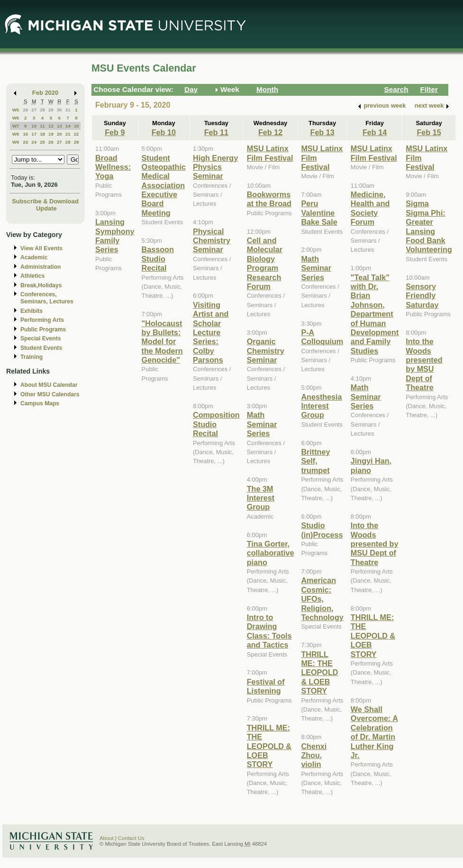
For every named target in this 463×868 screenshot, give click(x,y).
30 (59, 110)
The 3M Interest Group (261, 498)
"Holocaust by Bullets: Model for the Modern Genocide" (162, 342)
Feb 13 (322, 132)
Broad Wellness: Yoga (113, 167)
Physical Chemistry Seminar (212, 241)
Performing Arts (42, 320)
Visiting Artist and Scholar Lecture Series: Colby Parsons (211, 332)
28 (42, 110)
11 (42, 126)
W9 (16, 142)
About (107, 838)
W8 (16, 134)
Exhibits (32, 311)
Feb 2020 (45, 93)
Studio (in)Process (322, 530)
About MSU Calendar (49, 385)
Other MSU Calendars (50, 394)
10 (34, 126)
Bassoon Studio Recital (158, 259)
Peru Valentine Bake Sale (319, 213)
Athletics (32, 276)
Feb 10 (164, 132)
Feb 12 (270, 132)
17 (34, 134)
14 (68, 126)
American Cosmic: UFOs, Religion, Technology (322, 599)
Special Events (41, 338)
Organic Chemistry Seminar (266, 351)
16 (25, 134)
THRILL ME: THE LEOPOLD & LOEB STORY (269, 746)
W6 (16, 118)
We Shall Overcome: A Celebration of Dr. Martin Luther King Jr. (374, 732)
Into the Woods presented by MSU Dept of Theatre (375, 544)
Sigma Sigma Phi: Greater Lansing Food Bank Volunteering (429, 226)
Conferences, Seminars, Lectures (47, 298)
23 (25, 142)
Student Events (41, 348)
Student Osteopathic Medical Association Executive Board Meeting (164, 185)
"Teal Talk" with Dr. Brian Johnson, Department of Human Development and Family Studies (375, 314)
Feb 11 (216, 132)
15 (77, 126)
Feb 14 (375, 132)
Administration (41, 267)
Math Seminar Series (262, 424)
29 (51, 110)
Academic (34, 257)
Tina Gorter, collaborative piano (271, 553)
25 (42, 142)
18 (42, 134)
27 (34, 110)
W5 (16, 110)
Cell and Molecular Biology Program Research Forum (265, 263)
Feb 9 (115, 132)
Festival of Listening (266, 686)
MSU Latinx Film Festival (270, 153)
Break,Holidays (41, 285)
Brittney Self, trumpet (315, 461)
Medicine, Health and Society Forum (370, 208)
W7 (16, 126)
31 (68, 110)
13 (59, 126)
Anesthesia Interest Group (321, 406)
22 (77, 134)
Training (32, 357)
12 (51, 126)
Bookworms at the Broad (269, 199)
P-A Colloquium (322, 337)
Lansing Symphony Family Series (115, 236)
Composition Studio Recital (216, 424)
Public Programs (43, 329)
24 (34, 142)
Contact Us (131, 838)
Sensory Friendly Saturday (422, 296)
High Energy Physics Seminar (215, 167)
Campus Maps (40, 403)
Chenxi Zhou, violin (314, 755)
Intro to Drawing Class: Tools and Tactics (269, 631)
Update (46, 208)
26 (25, 110)
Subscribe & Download (45, 201)
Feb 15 (429, 132)
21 (68, 134)
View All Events (41, 248)
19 (51, 134)
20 (59, 134)
